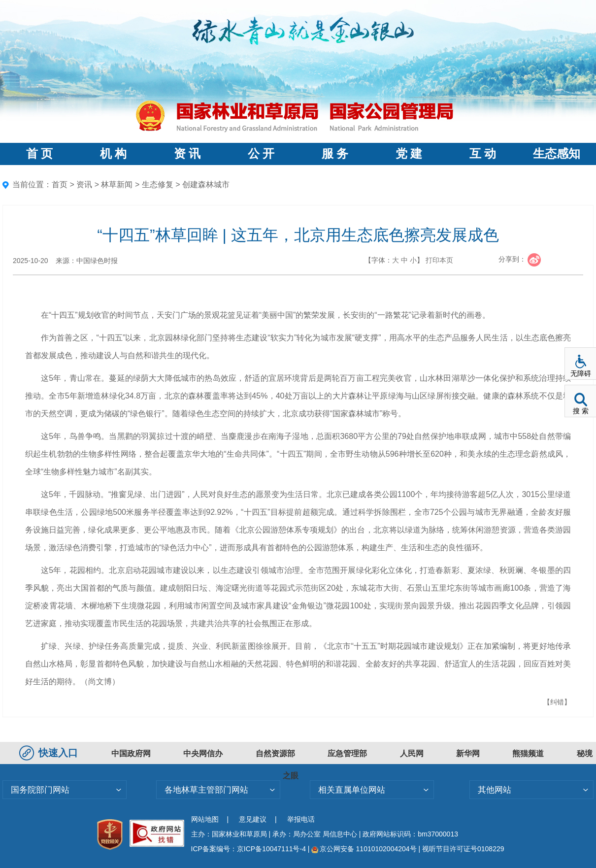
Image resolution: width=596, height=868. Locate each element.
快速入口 (50, 753)
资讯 (84, 184)
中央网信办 (203, 753)
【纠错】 (557, 702)
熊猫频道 (528, 753)
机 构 (113, 154)
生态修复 (158, 184)
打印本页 (439, 260)
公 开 (261, 154)
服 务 (335, 154)
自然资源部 (275, 753)
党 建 (409, 154)
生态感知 (557, 154)
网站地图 (205, 819)
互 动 (483, 154)
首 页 (39, 154)
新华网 (468, 753)
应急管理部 (347, 753)
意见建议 (253, 819)
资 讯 (187, 154)
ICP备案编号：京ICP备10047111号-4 (249, 849)
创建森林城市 (206, 184)
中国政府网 (131, 753)
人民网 (412, 753)
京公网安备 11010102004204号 (364, 849)
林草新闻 (117, 184)
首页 (60, 184)
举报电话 (301, 819)
